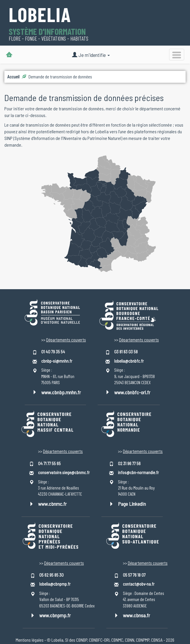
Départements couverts (66, 340)
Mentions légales (30, 640)
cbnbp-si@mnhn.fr (57, 361)
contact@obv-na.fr (139, 584)
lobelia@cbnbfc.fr (129, 361)
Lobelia (40, 15)
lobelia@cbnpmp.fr (55, 584)
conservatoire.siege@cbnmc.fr (64, 472)
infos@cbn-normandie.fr (138, 472)
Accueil (13, 77)
